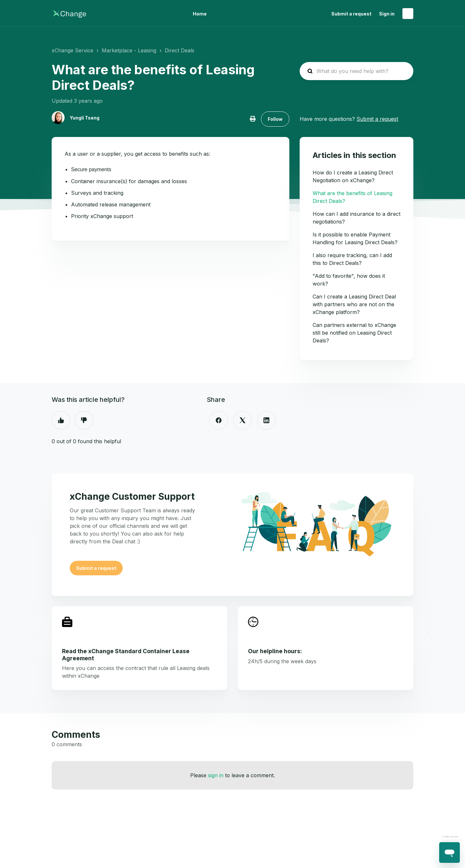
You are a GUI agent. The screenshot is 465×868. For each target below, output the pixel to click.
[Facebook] (219, 420)
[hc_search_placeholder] (356, 71)
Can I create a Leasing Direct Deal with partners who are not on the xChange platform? (354, 304)
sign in (216, 775)
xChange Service (72, 50)
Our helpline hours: (275, 651)
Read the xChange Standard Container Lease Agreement (126, 654)
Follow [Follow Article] (275, 119)
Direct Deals (180, 50)
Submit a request (351, 14)
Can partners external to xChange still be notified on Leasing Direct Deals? (354, 333)
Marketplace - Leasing (129, 50)
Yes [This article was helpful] (61, 420)
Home (200, 14)
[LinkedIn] (266, 420)
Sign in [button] (387, 14)
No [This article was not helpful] (84, 420)
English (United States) (408, 14)
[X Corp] (243, 420)
